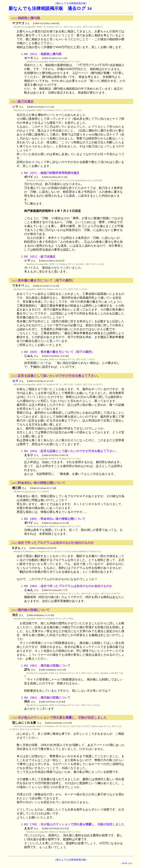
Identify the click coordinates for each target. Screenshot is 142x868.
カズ (15, 381)
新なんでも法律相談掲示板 (71, 3)
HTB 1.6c (127, 863)
